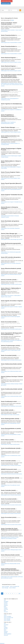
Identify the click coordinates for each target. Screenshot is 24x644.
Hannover (6, 612)
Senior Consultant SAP (15, 587)
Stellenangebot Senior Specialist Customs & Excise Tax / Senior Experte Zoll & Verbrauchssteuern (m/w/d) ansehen (12, 85)
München (6, 604)
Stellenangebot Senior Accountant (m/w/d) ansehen (11, 329)
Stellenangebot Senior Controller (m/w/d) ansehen (11, 465)
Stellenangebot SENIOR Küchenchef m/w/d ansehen (12, 474)
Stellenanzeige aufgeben (7, 1)
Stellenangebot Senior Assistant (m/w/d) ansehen (11, 513)
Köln (5, 600)
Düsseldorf (6, 601)
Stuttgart (6, 608)
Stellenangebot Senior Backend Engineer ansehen (11, 62)
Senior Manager (5, 588)
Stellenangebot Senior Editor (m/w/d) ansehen (10, 415)
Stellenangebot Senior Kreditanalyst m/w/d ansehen (11, 406)
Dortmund (6, 609)
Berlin (5, 607)
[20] (19, 594)
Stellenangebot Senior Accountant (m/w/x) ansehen (11, 525)
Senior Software (12, 588)
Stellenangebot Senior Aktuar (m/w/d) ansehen (10, 444)
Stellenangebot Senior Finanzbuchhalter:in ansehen (11, 43)
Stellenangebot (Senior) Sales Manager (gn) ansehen (12, 239)
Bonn (5, 611)
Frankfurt (6, 603)
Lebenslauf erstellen (6, 3)
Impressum (2, 643)
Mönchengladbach (8, 634)
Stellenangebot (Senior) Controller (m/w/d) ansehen (11, 284)
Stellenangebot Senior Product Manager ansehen (11, 132)
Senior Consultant (6, 587)
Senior (5, 615)
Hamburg (6, 605)
